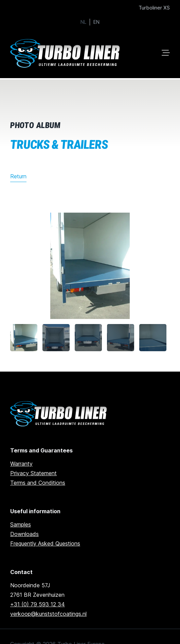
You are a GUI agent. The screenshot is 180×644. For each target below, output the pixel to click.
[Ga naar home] (66, 53)
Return (18, 176)
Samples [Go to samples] (21, 524)
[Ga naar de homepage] (60, 414)
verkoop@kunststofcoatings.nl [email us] (48, 614)
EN (96, 22)
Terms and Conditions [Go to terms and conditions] (38, 483)
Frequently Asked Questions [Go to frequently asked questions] (45, 543)
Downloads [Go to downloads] (24, 534)
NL (83, 22)
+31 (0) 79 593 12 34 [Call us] (38, 604)
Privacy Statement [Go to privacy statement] (33, 473)
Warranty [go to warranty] (21, 464)
